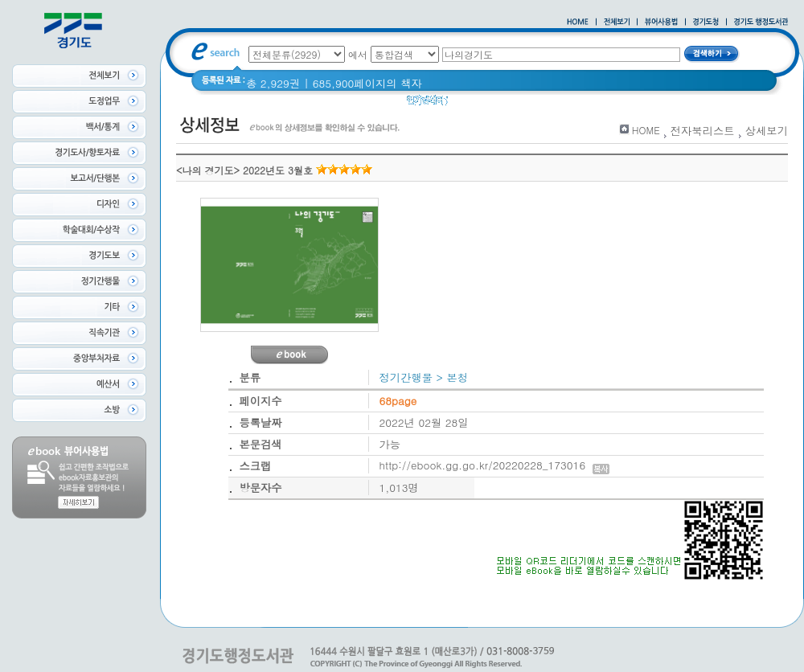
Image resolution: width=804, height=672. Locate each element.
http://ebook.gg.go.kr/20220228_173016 (495, 465)
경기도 (508, 104)
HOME (646, 130)
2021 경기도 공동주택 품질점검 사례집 (632, 104)
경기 (469, 104)
